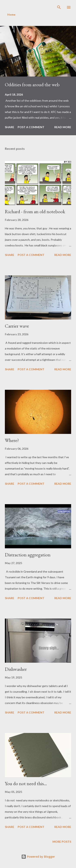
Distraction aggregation (28, 555)
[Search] (59, 7)
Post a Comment (31, 127)
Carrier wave (17, 326)
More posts (62, 842)
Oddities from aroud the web (32, 85)
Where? (12, 440)
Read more (63, 127)
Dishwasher (16, 669)
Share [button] (10, 127)
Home (11, 14)
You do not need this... (26, 783)
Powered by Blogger (38, 857)
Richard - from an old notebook (35, 211)
